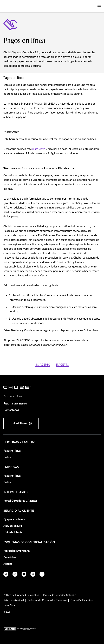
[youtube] (24, 574)
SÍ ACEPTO (62, 365)
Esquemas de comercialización (29, 542)
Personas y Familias (19, 442)
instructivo (39, 149)
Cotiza (7, 457)
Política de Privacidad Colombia (60, 595)
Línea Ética (9, 605)
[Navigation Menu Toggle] (99, 6)
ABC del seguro (13, 526)
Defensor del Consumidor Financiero (47, 600)
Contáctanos (11, 410)
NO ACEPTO (43, 365)
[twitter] (6, 574)
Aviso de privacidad (14, 600)
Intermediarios (16, 492)
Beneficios (10, 557)
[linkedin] (15, 574)
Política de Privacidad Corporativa (21, 595)
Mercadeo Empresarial (17, 551)
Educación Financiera (82, 600)
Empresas (11, 467)
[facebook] (42, 574)
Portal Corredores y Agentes (20, 501)
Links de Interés (13, 532)
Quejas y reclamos (14, 519)
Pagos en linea (12, 451)
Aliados (8, 564)
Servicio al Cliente (19, 511)
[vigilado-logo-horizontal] (20, 629)
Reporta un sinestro (15, 404)
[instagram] (33, 574)
